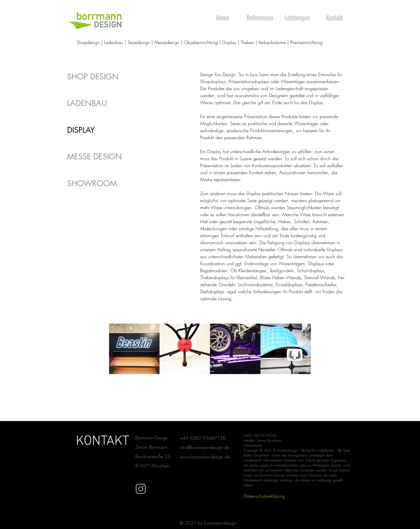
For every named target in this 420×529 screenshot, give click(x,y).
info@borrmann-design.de (204, 447)
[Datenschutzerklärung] (264, 496)
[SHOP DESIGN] (100, 77)
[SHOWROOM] (100, 183)
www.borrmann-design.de (205, 457)
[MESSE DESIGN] (100, 157)
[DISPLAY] (100, 130)
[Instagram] (141, 489)
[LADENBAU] (100, 103)
